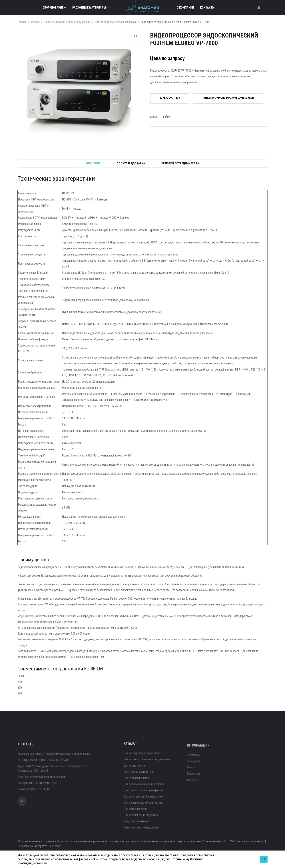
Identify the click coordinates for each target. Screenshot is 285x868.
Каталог (35, 22)
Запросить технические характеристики (228, 99)
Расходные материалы (89, 8)
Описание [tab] (93, 163)
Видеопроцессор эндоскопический (116, 22)
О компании (185, 8)
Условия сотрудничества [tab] (180, 163)
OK (264, 859)
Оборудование (53, 8)
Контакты (207, 8)
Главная (22, 22)
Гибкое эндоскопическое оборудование (67, 22)
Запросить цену (170, 99)
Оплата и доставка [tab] (131, 163)
